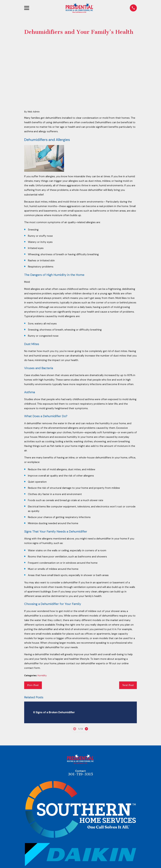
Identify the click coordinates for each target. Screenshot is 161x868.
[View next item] (86, 687)
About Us (80, 865)
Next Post (128, 644)
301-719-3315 (80, 733)
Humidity (42, 634)
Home (80, 859)
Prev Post (33, 644)
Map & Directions (80, 845)
